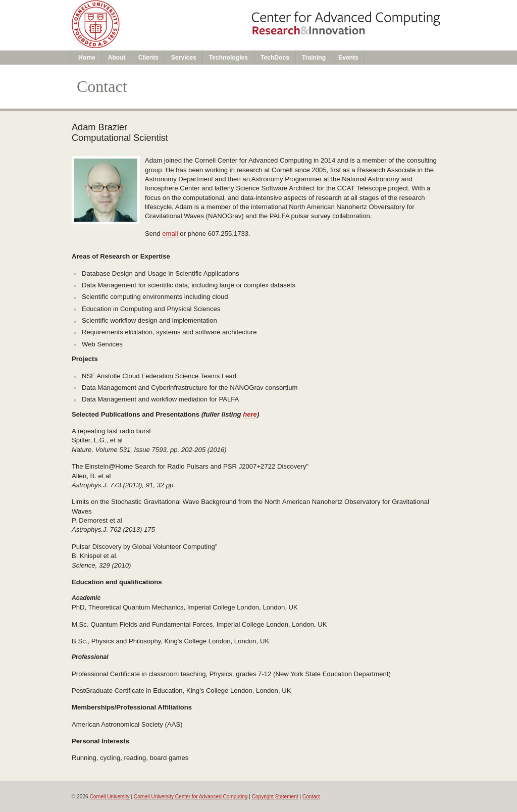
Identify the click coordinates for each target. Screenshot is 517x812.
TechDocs (275, 58)
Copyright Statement (275, 797)
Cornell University (110, 797)
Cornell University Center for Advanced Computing (191, 797)
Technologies (228, 58)
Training (314, 58)
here (250, 414)
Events (348, 58)
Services (184, 58)
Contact (311, 797)
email (170, 234)
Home (87, 58)
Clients (148, 58)
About (117, 58)
